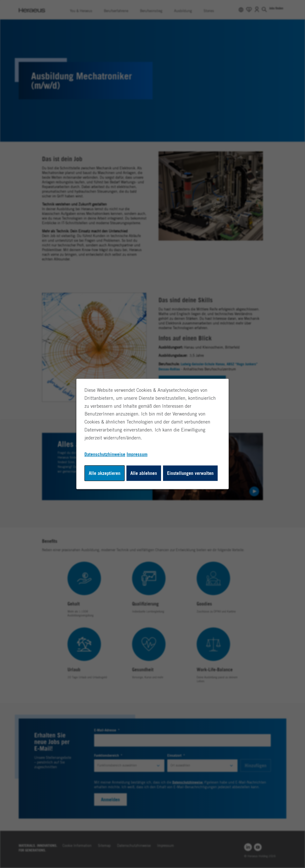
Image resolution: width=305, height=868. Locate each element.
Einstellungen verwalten (190, 473)
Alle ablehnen (144, 473)
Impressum (137, 454)
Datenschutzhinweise (105, 454)
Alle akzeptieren (105, 473)
